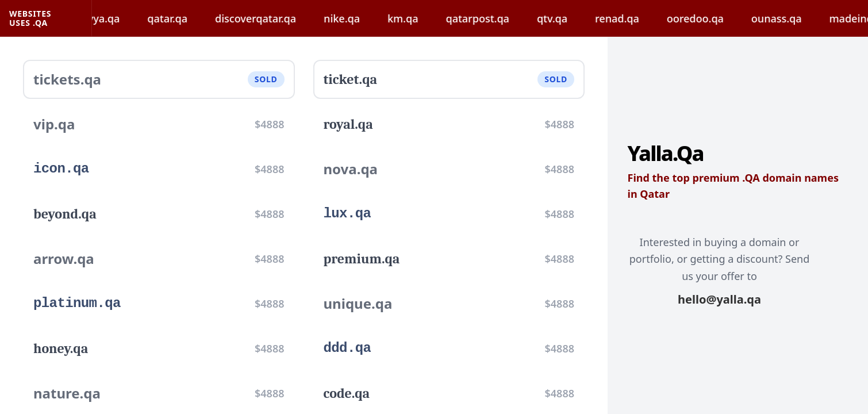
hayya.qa (110, 18)
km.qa (414, 18)
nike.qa (354, 18)
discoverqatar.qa (268, 18)
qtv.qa (564, 18)
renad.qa (629, 18)
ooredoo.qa (707, 18)
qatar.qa (179, 18)
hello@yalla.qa (719, 299)
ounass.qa (788, 18)
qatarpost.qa (489, 18)
